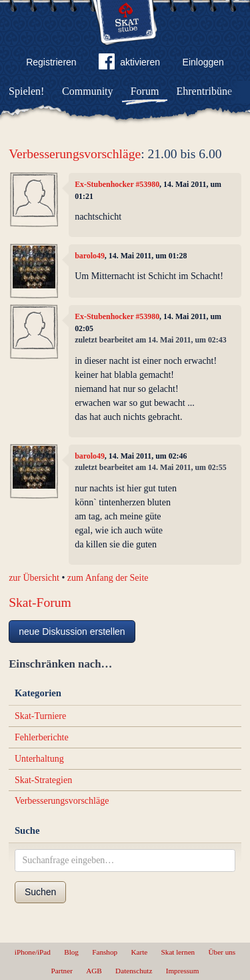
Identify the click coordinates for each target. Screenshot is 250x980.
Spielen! (26, 91)
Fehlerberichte (42, 737)
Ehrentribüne (205, 91)
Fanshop (105, 952)
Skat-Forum (40, 602)
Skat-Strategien (43, 780)
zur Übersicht (34, 578)
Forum (145, 91)
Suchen (40, 892)
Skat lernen (178, 952)
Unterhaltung (39, 759)
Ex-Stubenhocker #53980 (117, 184)
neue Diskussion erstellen (72, 632)
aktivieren (129, 64)
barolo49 (90, 256)
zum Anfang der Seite (108, 578)
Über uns (222, 952)
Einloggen (203, 62)
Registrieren (51, 62)
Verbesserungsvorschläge (75, 154)
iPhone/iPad (33, 952)
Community (87, 91)
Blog (71, 952)
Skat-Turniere (40, 716)
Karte (139, 952)
